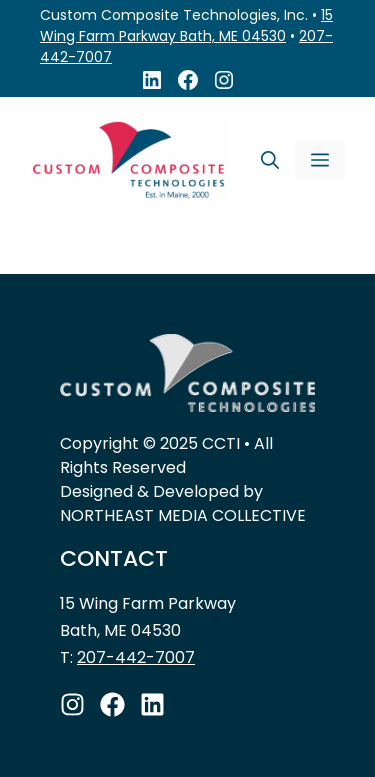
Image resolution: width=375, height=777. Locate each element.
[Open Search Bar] (270, 160)
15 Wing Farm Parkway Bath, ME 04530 (186, 25)
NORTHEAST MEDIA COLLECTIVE (183, 515)
